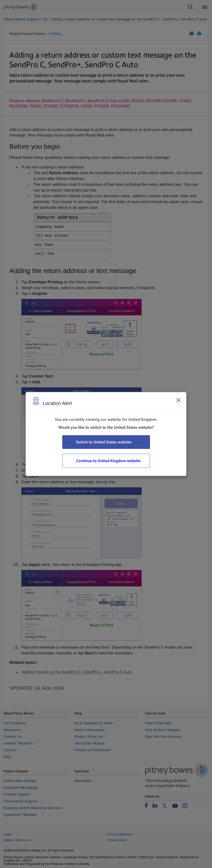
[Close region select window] (178, 400)
